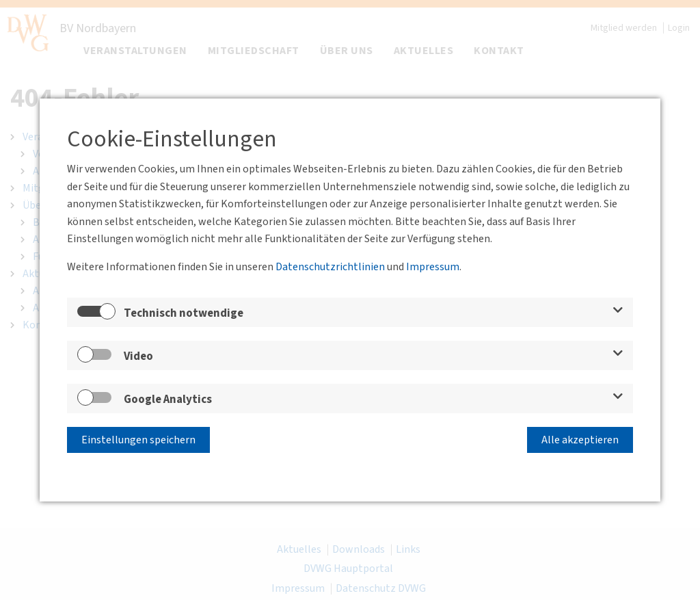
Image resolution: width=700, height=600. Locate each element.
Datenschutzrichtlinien (330, 267)
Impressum (433, 267)
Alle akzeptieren (580, 440)
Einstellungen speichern (138, 440)
